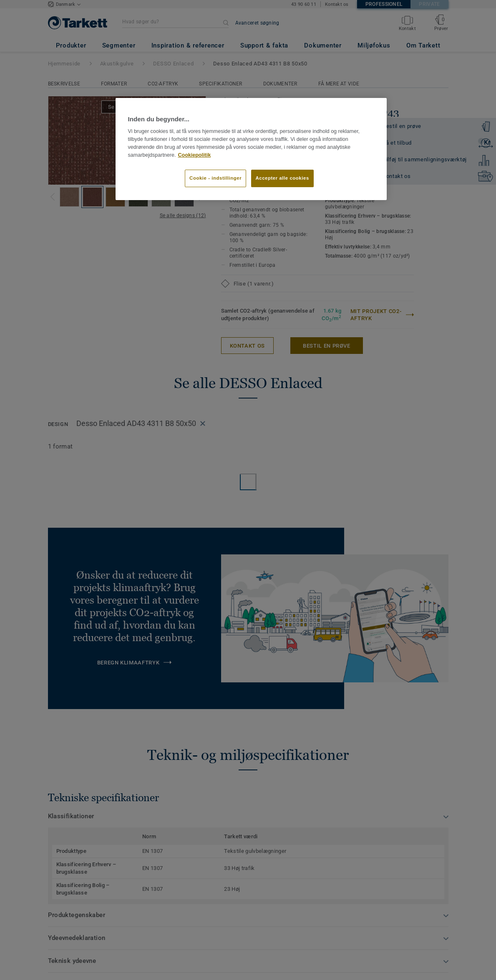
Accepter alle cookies (282, 178)
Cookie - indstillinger (215, 178)
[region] (251, 149)
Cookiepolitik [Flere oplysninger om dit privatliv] (194, 155)
